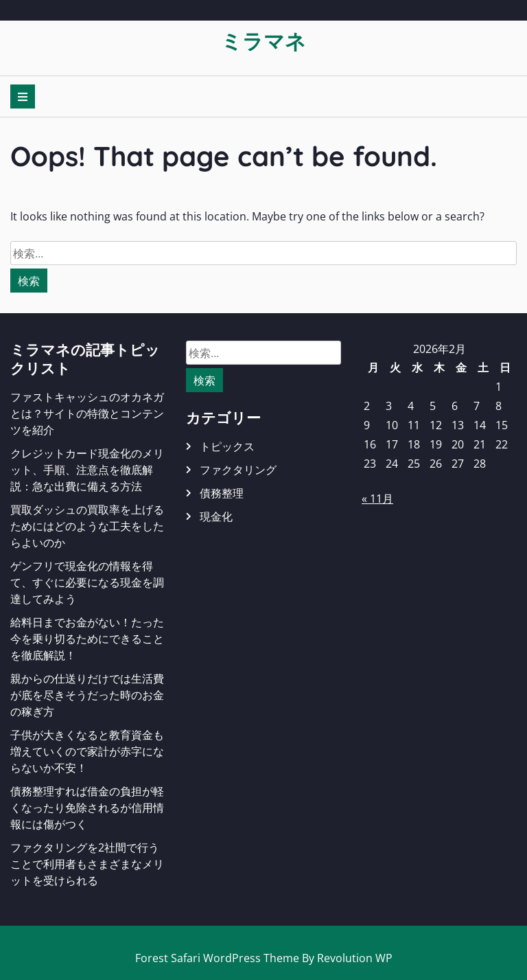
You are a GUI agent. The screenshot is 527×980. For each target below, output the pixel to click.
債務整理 (222, 493)
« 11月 (377, 499)
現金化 (216, 516)
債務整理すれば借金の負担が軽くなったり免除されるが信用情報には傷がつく (87, 808)
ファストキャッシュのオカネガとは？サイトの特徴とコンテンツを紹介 (87, 413)
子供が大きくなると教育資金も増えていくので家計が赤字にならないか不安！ (87, 751)
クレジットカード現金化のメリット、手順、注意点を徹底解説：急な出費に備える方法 (87, 470)
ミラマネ (263, 41)
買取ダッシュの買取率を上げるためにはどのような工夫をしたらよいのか (87, 526)
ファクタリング (238, 470)
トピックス (227, 446)
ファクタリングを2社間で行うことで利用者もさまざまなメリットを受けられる (87, 864)
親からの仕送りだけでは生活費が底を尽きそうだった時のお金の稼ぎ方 (87, 695)
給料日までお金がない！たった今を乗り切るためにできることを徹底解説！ (87, 639)
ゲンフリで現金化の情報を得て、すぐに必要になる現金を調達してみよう (87, 582)
